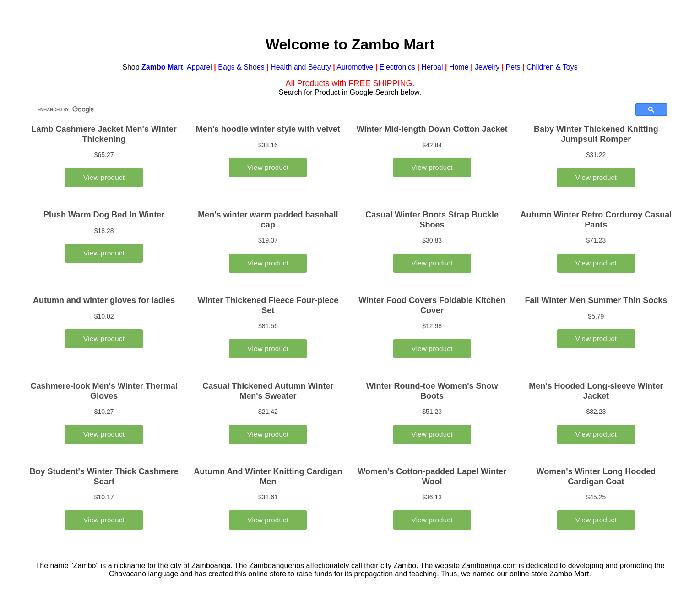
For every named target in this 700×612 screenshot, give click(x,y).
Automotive (355, 67)
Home (459, 67)
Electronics (397, 67)
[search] (330, 110)
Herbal (432, 67)
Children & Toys (552, 67)
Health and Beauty (301, 67)
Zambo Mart (162, 67)
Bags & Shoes (241, 67)
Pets (513, 67)
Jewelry (487, 67)
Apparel (199, 67)
